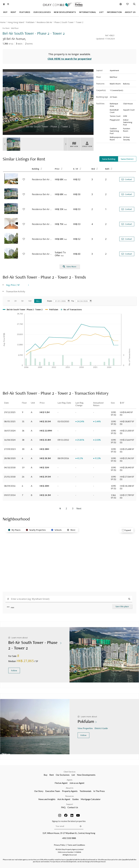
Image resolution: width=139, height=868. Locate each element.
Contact (127, 179)
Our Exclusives (63, 775)
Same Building (109, 159)
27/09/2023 (10, 449)
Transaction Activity (16, 291)
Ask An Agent (64, 799)
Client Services (70, 772)
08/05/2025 (10, 421)
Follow (14, 670)
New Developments (86, 775)
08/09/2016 (10, 486)
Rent (52, 775)
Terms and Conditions (76, 845)
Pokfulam (30, 22)
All (38, 301)
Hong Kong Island (16, 22)
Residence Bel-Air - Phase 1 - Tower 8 (42, 194)
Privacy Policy (60, 845)
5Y (22, 301)
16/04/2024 (10, 440)
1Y (9, 301)
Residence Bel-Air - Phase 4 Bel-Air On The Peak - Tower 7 (42, 254)
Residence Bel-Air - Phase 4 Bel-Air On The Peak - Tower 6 (42, 239)
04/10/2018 (10, 467)
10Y (30, 301)
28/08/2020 (10, 458)
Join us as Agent (77, 783)
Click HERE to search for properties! (70, 59)
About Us (70, 788)
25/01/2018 (10, 477)
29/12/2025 (10, 412)
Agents (70, 780)
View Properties (85, 728)
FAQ (63, 807)
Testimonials (85, 791)
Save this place (122, 606)
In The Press (99, 791)
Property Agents (70, 791)
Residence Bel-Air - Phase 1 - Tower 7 (42, 179)
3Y (15, 301)
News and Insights (47, 799)
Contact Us (73, 807)
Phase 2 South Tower (64, 22)
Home (3, 22)
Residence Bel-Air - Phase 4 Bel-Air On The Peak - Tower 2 (42, 224)
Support (70, 804)
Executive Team (53, 791)
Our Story (39, 791)
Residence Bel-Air (44, 22)
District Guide (101, 728)
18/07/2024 (10, 431)
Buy (46, 775)
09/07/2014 (10, 495)
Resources (70, 796)
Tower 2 (79, 22)
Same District (127, 159)
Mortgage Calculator (91, 799)
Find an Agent (61, 783)
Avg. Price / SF (13, 285)
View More (70, 267)
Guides (75, 799)
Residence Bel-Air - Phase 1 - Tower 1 (42, 209)
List (73, 775)
